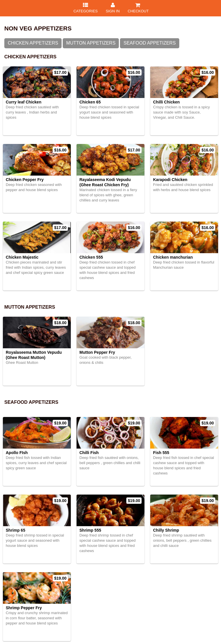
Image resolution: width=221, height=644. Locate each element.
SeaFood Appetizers (149, 43)
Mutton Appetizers (91, 43)
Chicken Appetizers (33, 43)
